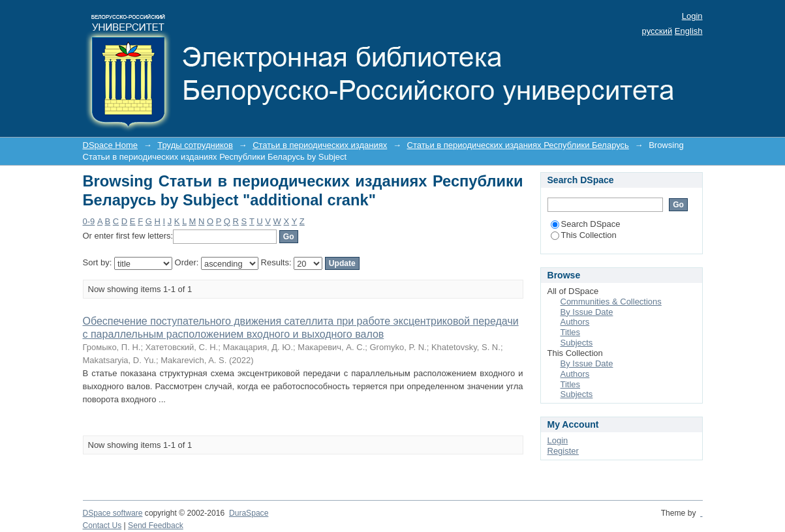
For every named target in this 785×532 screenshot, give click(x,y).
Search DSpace (586, 224)
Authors (575, 322)
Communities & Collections (611, 302)
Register (563, 451)
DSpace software (113, 513)
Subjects (577, 343)
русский (657, 31)
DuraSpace (249, 513)
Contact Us (102, 525)
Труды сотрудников (195, 145)
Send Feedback (156, 525)
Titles (571, 332)
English (689, 31)
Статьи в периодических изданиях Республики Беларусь (518, 145)
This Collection (584, 235)
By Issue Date (587, 312)
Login (692, 16)
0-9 (89, 221)
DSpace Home (111, 145)
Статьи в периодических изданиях (320, 145)
